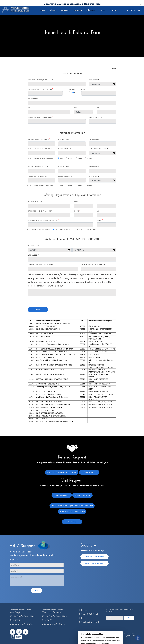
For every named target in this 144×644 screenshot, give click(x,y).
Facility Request (89, 472)
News (102, 10)
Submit (38, 310)
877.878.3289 (134, 10)
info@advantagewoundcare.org (92, 632)
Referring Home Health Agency (40, 211)
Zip (98, 108)
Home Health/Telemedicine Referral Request (62, 472)
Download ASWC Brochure (95, 557)
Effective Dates (33, 246)
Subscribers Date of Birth (99, 149)
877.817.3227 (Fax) (89, 622)
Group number (95, 139)
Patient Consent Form (82, 495)
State (76, 108)
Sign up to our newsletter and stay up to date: (119, 611)
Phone (84, 89)
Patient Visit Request (62, 495)
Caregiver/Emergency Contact (40, 117)
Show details (105, 637)
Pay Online (72, 522)
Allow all (116, 641)
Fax (98, 202)
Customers (64, 10)
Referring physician (36, 202)
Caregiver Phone (96, 117)
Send (37, 590)
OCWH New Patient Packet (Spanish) (72, 511)
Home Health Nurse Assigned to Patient (43, 220)
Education (91, 10)
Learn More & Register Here (84, 4)
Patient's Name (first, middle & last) (41, 80)
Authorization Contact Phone (93, 264)
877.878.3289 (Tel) (89, 614)
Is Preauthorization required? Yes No (61, 230)
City (29, 108)
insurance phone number (37, 176)
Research (78, 10)
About (53, 10)
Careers (113, 10)
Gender (72, 89)
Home (43, 10)
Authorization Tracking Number (40, 264)
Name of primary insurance (39, 139)
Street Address (34, 98)
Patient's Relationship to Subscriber (40, 158)
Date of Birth (94, 80)
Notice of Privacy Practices (90, 635)
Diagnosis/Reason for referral (40, 89)
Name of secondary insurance (40, 167)
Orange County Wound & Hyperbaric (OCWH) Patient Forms (72, 506)
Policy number (64, 139)
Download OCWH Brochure (95, 563)
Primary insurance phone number (41, 149)
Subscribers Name (65, 149)
